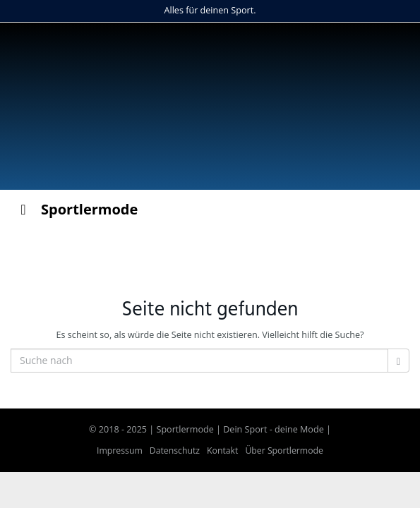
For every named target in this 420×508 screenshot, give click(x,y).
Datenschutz (175, 450)
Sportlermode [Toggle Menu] (76, 209)
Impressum (120, 450)
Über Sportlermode (284, 450)
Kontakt (222, 450)
